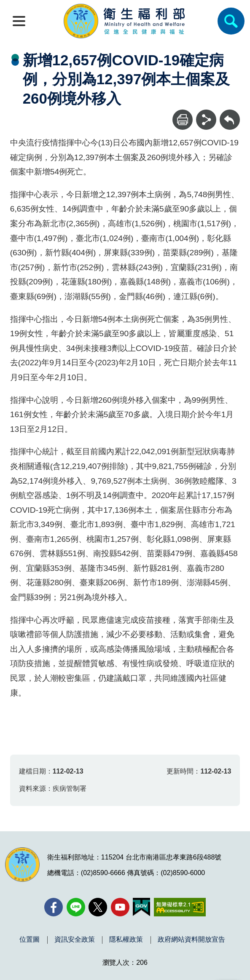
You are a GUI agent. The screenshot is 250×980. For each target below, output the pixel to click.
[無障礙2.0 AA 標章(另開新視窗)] (180, 907)
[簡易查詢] (231, 21)
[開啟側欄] (19, 21)
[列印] (183, 120)
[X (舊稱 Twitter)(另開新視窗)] (98, 907)
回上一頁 (230, 114)
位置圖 (30, 940)
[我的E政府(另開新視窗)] (141, 907)
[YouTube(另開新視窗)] (120, 907)
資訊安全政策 (75, 940)
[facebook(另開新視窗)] (54, 907)
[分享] (206, 120)
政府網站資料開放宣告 (191, 940)
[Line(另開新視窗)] (76, 907)
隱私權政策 (126, 940)
